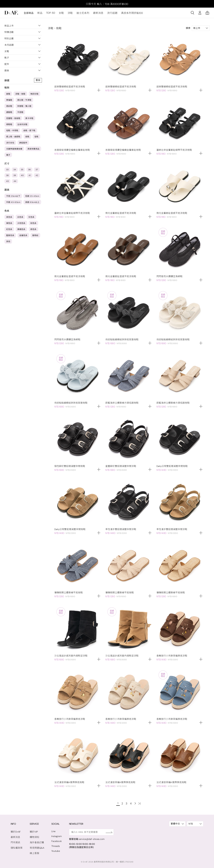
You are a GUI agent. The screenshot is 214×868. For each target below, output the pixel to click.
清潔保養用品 (33, 150)
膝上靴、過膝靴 (13, 138)
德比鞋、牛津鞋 (24, 101)
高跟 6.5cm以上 (32, 203)
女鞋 (61, 14)
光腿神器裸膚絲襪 (14, 150)
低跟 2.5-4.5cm (32, 197)
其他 (8, 242)
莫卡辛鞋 (29, 119)
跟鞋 (8, 95)
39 (15, 176)
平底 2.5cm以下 (13, 197)
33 (7, 170)
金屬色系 (23, 236)
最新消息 (96, 14)
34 (15, 170)
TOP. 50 (50, 14)
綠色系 (34, 230)
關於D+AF (16, 831)
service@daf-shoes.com (91, 838)
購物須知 (34, 836)
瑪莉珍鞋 (34, 95)
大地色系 (21, 224)
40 (22, 176)
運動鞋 (9, 113)
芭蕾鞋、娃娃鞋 (13, 119)
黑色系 (9, 218)
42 (37, 176)
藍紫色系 (10, 236)
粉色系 (34, 224)
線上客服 (34, 852)
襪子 (8, 156)
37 (37, 170)
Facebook (56, 840)
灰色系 (31, 218)
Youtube (55, 850)
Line (53, 830)
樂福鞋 (9, 101)
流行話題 (110, 14)
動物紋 (35, 236)
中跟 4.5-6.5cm (13, 203)
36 (29, 170)
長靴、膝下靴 (29, 131)
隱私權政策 (16, 846)
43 (7, 182)
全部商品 (29, 14)
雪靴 (36, 138)
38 (7, 176)
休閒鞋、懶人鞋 (24, 107)
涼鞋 (69, 14)
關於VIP (33, 831)
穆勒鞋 (9, 125)
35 (22, 170)
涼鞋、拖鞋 (20, 95)
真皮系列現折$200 (129, 14)
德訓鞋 (9, 107)
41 (30, 176)
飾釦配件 (23, 144)
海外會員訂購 (36, 841)
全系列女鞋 (22, 125)
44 (15, 182)
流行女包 (10, 144)
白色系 (20, 218)
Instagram (56, 835)
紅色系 (9, 230)
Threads (55, 845)
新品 (40, 14)
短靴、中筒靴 (12, 131)
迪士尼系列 (82, 14)
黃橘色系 (21, 230)
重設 (38, 81)
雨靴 (27, 138)
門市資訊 (15, 841)
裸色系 (9, 224)
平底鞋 (20, 113)
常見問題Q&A (36, 846)
